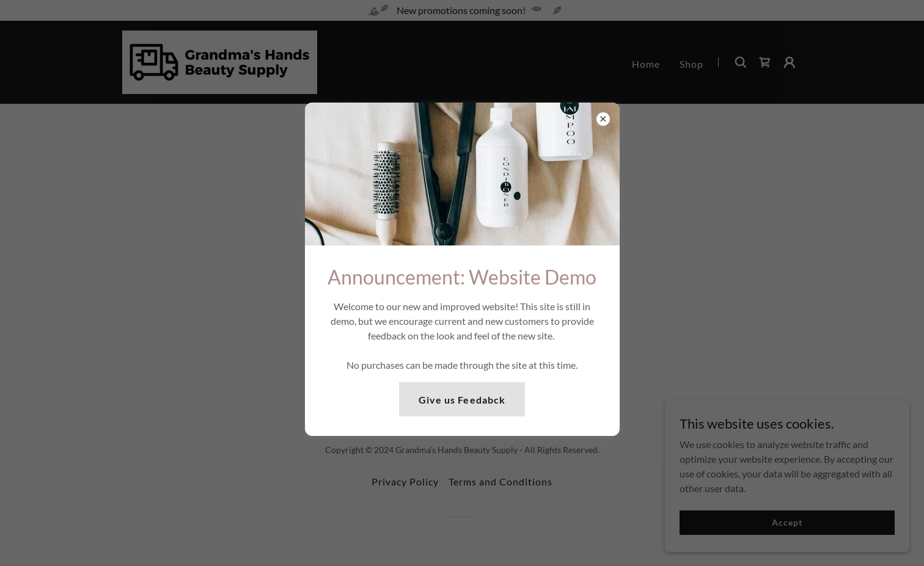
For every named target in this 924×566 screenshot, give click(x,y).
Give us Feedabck (462, 400)
